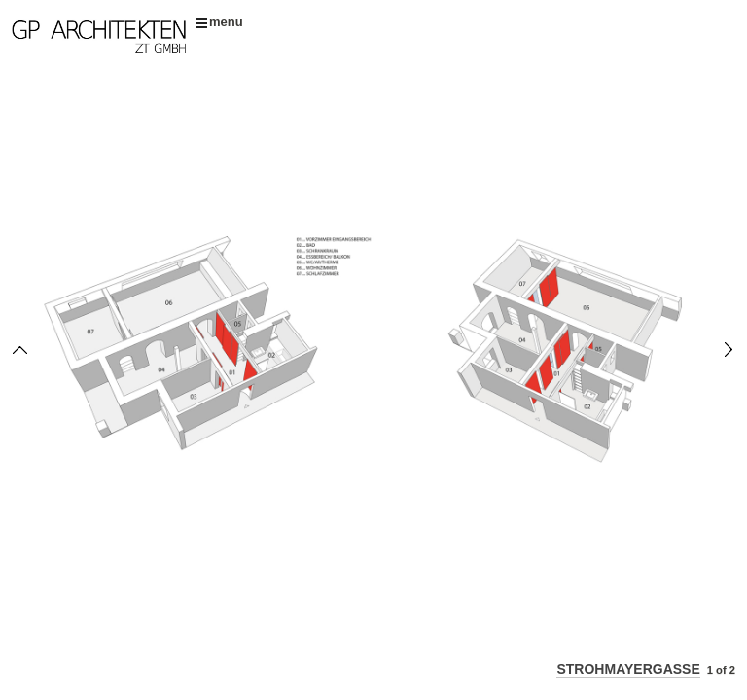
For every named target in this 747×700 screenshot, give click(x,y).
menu (219, 22)
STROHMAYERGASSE (628, 669)
